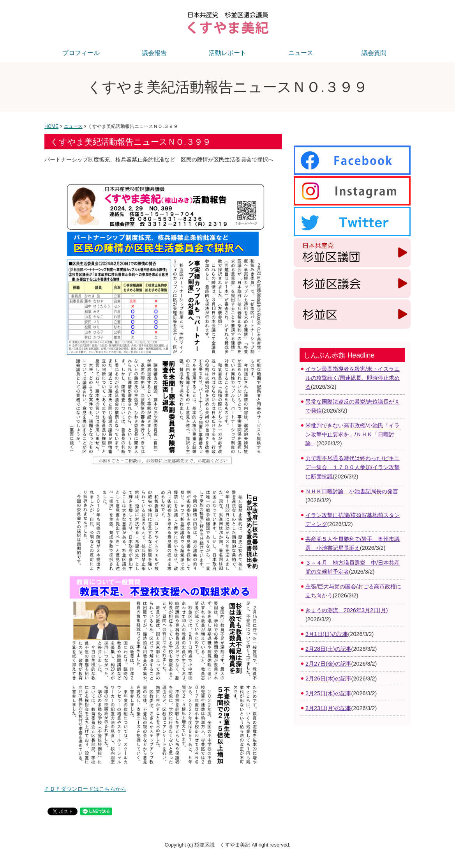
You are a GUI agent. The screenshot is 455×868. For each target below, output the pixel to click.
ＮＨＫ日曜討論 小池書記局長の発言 (352, 491)
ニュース (301, 53)
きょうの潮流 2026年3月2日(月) (347, 610)
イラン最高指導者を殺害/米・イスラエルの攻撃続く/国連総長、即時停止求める (353, 378)
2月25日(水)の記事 (328, 693)
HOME (51, 126)
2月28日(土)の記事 (328, 649)
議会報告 (154, 53)
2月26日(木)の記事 (328, 678)
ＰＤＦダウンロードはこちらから (85, 789)
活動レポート (227, 53)
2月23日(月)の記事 (328, 708)
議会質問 (374, 53)
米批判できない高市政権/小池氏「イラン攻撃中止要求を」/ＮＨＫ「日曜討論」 (353, 434)
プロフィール (81, 53)
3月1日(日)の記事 (327, 634)
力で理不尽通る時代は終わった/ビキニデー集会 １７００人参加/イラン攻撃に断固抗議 (353, 467)
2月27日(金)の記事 (328, 664)
